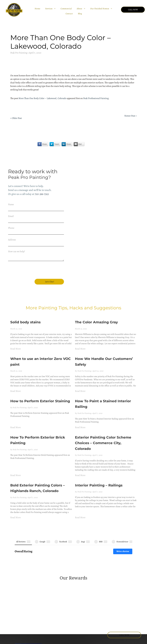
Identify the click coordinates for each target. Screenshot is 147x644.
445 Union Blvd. (57, 630)
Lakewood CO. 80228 (59, 633)
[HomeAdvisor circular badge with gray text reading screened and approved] (47, 586)
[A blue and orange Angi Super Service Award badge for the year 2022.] (127, 559)
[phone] (129, 611)
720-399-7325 (42, 194)
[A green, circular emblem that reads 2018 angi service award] (20, 563)
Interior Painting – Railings (99, 471)
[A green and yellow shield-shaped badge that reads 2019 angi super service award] (47, 563)
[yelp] (136, 611)
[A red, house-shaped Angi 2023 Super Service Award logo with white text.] (20, 571)
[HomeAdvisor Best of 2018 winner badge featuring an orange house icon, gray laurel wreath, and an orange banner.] (100, 575)
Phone (11, 228)
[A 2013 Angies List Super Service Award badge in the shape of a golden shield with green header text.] (20, 552)
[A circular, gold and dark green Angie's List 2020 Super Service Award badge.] (73, 562)
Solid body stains (25, 308)
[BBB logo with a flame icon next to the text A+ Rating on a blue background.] (73, 586)
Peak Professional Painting (96, 98)
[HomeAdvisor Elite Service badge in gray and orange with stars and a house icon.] (127, 575)
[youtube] (115, 611)
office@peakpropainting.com (63, 623)
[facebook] (100, 611)
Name (11, 204)
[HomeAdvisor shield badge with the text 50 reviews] (20, 586)
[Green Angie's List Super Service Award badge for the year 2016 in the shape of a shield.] (100, 552)
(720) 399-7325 (56, 617)
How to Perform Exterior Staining (40, 387)
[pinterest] (143, 611)
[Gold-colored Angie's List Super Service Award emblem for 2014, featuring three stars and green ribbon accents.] (47, 552)
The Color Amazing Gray (96, 308)
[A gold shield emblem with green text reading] (73, 552)
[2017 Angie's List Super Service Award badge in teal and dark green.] (127, 552)
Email (11, 216)
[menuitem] (38, 9)
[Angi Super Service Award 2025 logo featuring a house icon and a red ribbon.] (47, 574)
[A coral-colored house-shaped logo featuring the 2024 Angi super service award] (73, 575)
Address (12, 240)
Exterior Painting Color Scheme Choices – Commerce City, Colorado (103, 429)
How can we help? (17, 251)
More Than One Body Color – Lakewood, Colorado (42, 98)
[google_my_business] (100, 616)
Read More (16, 334)
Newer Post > (131, 116)
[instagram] (107, 611)
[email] (122, 611)
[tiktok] (107, 616)
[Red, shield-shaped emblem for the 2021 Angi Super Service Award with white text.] (100, 564)
